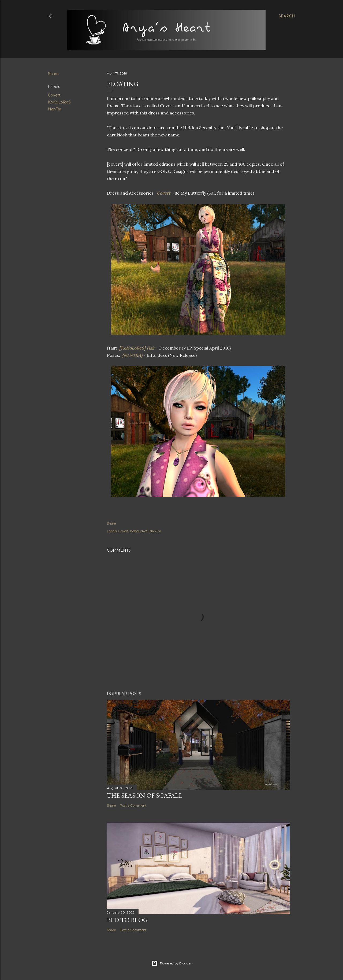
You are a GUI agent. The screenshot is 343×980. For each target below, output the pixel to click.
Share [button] (53, 74)
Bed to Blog (127, 920)
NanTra (55, 109)
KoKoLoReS (59, 102)
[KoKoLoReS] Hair (137, 348)
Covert (54, 95)
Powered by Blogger (171, 963)
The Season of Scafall (145, 795)
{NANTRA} (132, 355)
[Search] (287, 16)
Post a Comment (133, 805)
